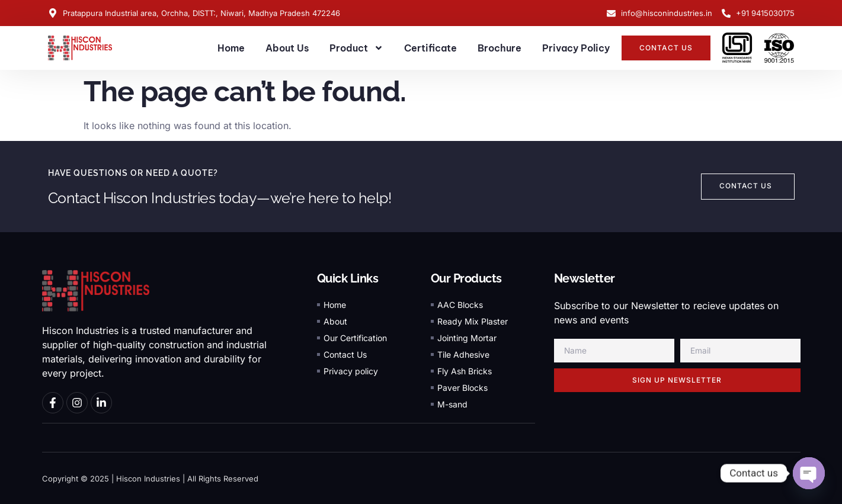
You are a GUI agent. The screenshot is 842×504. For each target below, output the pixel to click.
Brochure (500, 48)
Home (231, 48)
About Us (287, 48)
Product (356, 48)
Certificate (430, 48)
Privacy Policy (576, 48)
